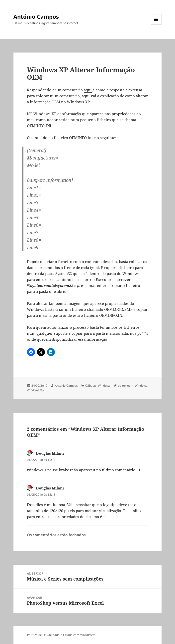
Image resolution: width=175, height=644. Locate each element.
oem (130, 386)
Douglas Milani (50, 453)
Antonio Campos (66, 386)
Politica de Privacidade (43, 635)
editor (122, 386)
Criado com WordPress (79, 635)
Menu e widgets (156, 25)
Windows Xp (35, 390)
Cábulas (91, 386)
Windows (104, 386)
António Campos (36, 16)
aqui (88, 90)
